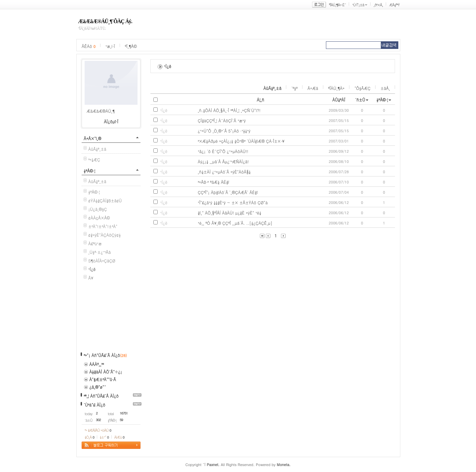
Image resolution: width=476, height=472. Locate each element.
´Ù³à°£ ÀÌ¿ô (94, 405)
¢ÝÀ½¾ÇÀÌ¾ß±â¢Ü (105, 200)
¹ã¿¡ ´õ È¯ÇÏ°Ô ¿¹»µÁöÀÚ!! (223, 151)
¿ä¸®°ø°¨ (98, 387)
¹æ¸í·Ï (110, 46)
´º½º (294, 88)
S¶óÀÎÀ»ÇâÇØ (102, 261)
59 (121, 420)
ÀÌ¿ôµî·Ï (111, 121)
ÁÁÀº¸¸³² (97, 364)
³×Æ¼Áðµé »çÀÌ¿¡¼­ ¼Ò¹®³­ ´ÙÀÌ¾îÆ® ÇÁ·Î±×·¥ (241, 141)
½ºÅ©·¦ (89, 171)
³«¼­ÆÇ (94, 159)
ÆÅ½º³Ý (394, 5)
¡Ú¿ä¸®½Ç (98, 209)
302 (98, 420)
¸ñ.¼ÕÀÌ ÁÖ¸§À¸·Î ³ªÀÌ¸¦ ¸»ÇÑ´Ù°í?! (229, 110)
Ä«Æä (313, 88)
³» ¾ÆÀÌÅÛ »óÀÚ (98, 430)
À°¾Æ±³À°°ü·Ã (103, 379)
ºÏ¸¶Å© (131, 46)
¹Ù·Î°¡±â (358, 5)
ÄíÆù (119, 437)
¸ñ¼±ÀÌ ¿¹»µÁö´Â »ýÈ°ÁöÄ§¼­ (224, 172)
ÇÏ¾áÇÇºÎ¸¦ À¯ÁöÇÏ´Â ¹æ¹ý (222, 120)
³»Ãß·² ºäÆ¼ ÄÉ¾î (213, 182)
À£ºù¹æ (95, 243)
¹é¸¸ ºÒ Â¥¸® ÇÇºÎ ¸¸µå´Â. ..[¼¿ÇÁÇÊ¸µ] (235, 223)
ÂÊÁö (89, 46)
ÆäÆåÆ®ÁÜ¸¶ (101, 111)
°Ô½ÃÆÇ (362, 88)
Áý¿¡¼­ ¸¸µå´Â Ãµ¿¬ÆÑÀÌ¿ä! (223, 161)
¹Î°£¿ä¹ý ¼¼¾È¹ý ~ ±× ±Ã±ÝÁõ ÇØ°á (233, 202)
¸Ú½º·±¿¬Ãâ (99, 252)
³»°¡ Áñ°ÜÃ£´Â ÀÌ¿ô (102, 355)
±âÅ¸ (385, 88)
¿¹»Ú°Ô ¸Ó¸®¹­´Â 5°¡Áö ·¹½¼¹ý (224, 131)
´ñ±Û (360, 100)
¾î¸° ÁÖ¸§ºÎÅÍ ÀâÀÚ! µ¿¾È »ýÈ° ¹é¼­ (229, 213)
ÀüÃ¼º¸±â (97, 149)
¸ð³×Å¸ (378, 5)
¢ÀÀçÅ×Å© (99, 218)
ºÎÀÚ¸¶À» (337, 88)
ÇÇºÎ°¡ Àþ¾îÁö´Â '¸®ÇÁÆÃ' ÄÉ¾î (228, 192)
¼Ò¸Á (89, 437)
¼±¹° (104, 437)
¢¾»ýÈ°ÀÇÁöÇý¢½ (104, 235)
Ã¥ (91, 278)
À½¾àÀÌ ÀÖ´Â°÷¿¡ (106, 372)
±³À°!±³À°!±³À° (103, 226)
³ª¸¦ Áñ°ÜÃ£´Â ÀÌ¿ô (101, 396)
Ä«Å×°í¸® (92, 138)
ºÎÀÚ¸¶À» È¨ (337, 5)
